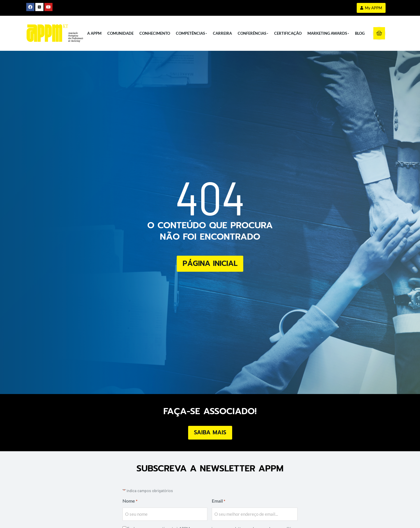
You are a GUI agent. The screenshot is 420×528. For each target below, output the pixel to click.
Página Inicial (210, 264)
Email (218, 501)
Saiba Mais (210, 432)
